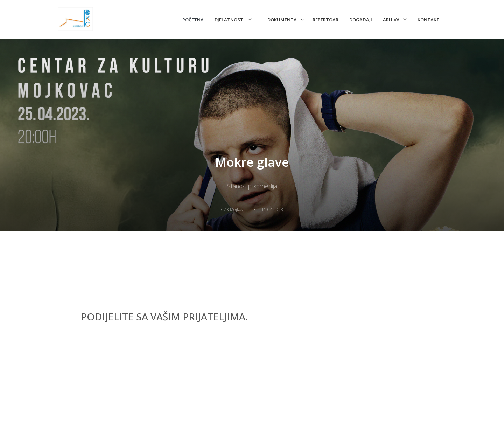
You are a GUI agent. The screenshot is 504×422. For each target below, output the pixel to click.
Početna (193, 20)
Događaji (361, 20)
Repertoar (325, 20)
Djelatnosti (230, 20)
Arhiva (391, 20)
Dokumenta (282, 20)
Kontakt (429, 20)
